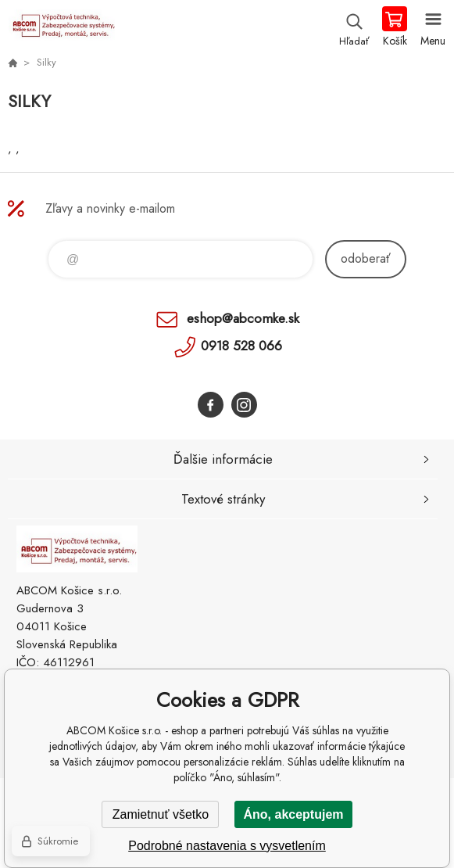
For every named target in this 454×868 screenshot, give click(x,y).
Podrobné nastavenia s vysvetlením (227, 846)
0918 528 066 (241, 346)
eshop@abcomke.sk (243, 318)
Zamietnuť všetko (161, 814)
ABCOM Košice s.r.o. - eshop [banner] (61, 27)
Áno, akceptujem (293, 814)
